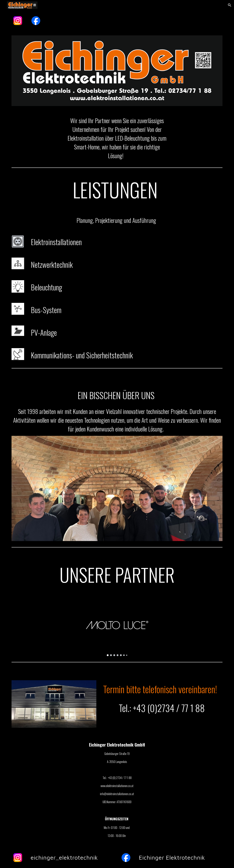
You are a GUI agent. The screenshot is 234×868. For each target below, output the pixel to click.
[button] (230, 5)
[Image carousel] (117, 629)
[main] (117, 138)
